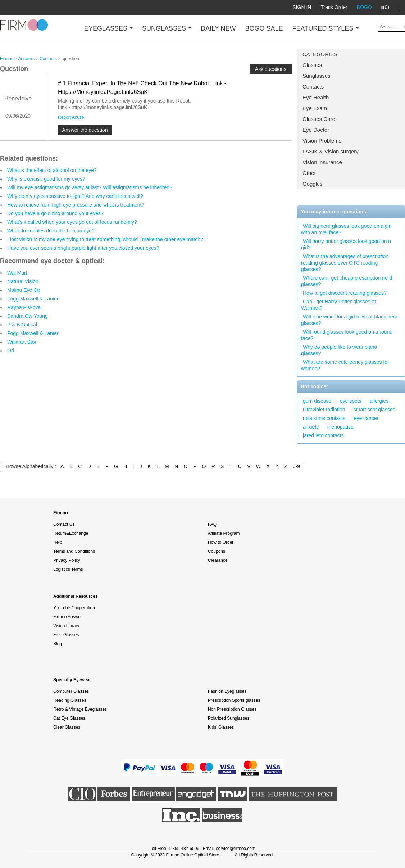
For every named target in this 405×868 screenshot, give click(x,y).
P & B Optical (22, 325)
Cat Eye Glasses (69, 718)
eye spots (351, 401)
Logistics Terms (68, 569)
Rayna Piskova (24, 307)
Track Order (334, 7)
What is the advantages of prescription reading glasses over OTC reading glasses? (345, 263)
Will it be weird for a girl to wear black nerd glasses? (349, 320)
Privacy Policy (67, 560)
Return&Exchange (71, 533)
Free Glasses (66, 635)
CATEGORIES (320, 54)
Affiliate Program (224, 533)
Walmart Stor (22, 342)
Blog (58, 644)
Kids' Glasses (221, 727)
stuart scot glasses (374, 410)
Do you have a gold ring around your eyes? (55, 213)
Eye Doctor (316, 130)
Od (11, 351)
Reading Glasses (70, 700)
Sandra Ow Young (28, 316)
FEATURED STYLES (326, 28)
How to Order (221, 542)
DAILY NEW (218, 28)
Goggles (313, 184)
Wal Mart (17, 273)
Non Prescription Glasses (232, 709)
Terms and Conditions (74, 551)
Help (58, 542)
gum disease (317, 401)
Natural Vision (23, 281)
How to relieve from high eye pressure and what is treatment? (76, 205)
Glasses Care (319, 119)
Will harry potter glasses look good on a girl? (346, 244)
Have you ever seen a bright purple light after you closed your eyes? (83, 248)
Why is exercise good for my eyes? (46, 179)
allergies (379, 401)
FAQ (212, 524)
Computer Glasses (71, 691)
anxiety (311, 427)
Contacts (313, 87)
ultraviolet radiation (324, 410)
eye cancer (366, 418)
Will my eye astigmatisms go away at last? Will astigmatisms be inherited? (90, 187)
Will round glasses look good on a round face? (347, 335)
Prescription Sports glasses (234, 700)
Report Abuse (71, 117)
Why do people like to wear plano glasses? (339, 350)
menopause (340, 427)
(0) (385, 8)
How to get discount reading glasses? (345, 293)
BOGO (364, 7)
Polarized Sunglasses (229, 718)
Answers (26, 59)
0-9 (296, 466)
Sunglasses (317, 76)
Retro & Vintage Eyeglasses (80, 709)
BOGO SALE (264, 28)
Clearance (218, 560)
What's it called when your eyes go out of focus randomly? (72, 222)
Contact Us (64, 524)
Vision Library (66, 626)
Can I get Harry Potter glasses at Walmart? (338, 305)
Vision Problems (322, 141)
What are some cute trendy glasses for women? (345, 365)
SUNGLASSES (167, 28)
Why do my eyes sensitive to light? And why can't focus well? (75, 196)
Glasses (312, 65)
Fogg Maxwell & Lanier (33, 299)
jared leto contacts (323, 435)
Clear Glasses (67, 727)
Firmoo (7, 59)
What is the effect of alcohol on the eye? (52, 170)
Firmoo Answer (68, 617)
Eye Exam (315, 108)
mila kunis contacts (324, 418)
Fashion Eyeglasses (227, 691)
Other (309, 173)
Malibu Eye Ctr (24, 290)
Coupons (217, 551)
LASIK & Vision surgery (331, 151)
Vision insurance (322, 162)
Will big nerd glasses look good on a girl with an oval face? (346, 229)
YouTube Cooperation (74, 608)
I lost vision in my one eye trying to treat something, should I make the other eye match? (105, 239)
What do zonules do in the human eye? (51, 231)
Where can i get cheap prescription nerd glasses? (347, 281)
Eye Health (316, 97)
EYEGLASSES (108, 28)
